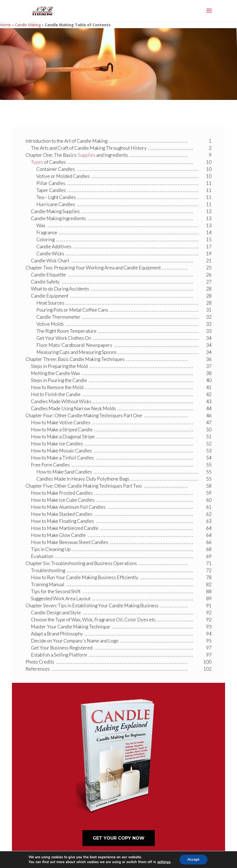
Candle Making (28, 25)
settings (164, 862)
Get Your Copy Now (119, 838)
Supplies (87, 155)
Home (5, 25)
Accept (193, 859)
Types (37, 162)
